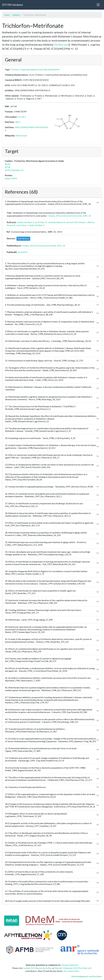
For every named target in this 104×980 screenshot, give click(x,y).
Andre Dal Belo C (37, 225)
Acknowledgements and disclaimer (87, 976)
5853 (18, 122)
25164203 (22, 252)
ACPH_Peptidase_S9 (14, 170)
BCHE (8, 164)
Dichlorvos (61, 45)
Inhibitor (16, 15)
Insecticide (43, 69)
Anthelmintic (54, 69)
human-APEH (11, 178)
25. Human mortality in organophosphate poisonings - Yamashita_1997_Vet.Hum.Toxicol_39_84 (49, 487)
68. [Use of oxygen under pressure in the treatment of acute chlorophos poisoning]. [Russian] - (48, 901)
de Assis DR (72, 222)
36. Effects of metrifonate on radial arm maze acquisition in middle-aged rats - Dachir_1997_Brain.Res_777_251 (41, 592)
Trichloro (15, 69)
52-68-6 (22, 117)
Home (7, 15)
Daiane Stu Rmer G (26, 222)
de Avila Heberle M (57, 222)
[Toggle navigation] (98, 5)
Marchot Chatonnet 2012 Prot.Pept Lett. (73, 968)
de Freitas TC (41, 222)
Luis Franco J (22, 225)
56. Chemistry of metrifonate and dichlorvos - (26, 787)
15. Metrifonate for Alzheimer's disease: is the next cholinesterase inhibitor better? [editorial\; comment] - (48, 388)
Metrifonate (21, 136)
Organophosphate (29, 69)
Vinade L (83, 222)
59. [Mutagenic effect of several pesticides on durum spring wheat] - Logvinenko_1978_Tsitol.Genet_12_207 (36, 815)
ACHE (8, 167)
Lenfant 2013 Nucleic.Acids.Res (37, 968)
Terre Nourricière (71, 971)
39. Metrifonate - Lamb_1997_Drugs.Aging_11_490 (29, 620)
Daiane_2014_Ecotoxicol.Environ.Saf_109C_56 (70, 216)
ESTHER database (13, 5)
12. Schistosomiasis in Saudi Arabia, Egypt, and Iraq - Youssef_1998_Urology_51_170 (44, 360)
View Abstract (23, 239)
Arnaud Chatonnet (70, 965)
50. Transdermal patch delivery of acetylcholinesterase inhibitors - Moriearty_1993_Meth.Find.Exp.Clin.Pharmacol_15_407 (36, 730)
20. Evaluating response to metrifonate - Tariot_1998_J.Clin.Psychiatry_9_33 (40, 438)
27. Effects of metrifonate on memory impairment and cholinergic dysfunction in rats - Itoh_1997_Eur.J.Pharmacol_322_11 (45, 505)
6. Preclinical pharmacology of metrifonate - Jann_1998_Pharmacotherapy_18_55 (43, 305)
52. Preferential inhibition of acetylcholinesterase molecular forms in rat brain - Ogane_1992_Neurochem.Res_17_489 (41, 750)
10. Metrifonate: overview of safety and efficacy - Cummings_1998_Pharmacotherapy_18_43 (48, 341)
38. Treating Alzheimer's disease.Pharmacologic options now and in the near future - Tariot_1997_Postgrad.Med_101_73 (44, 611)
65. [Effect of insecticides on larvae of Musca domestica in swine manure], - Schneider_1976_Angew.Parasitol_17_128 (40, 873)
